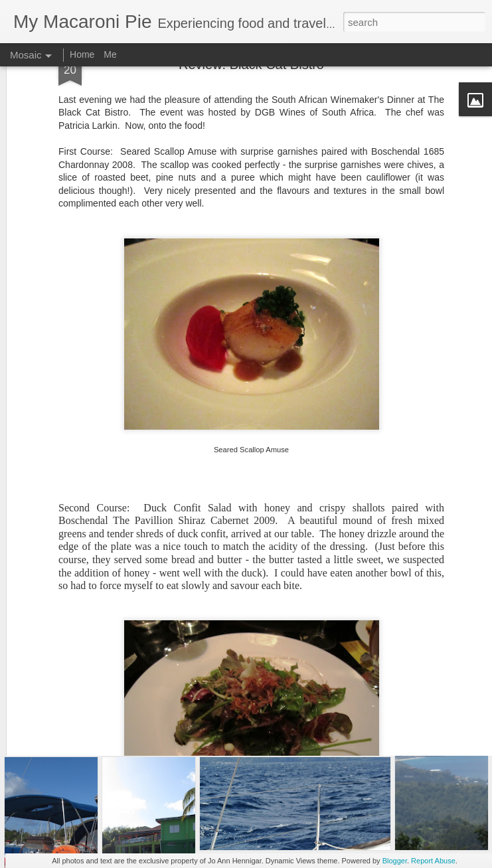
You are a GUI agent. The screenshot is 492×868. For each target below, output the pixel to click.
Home (82, 54)
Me (110, 54)
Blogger (395, 861)
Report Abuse (433, 861)
